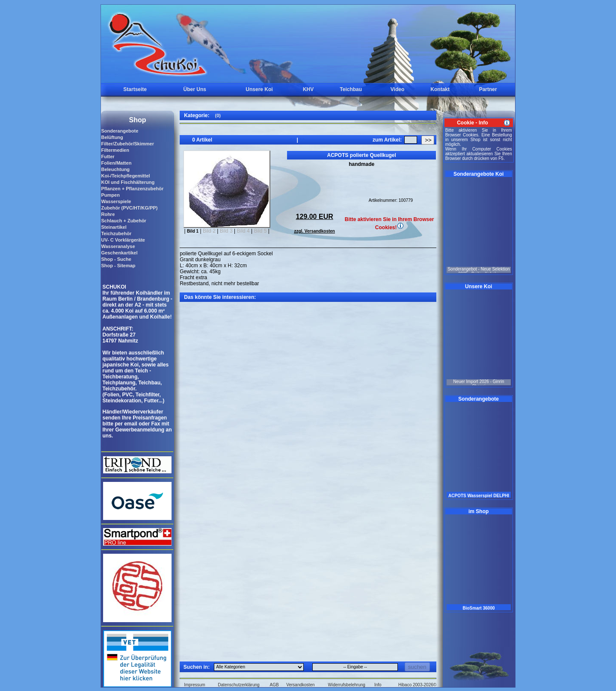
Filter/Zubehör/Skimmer (127, 144)
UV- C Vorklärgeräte (123, 240)
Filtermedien (115, 150)
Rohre (108, 214)
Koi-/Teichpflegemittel (125, 176)
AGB (274, 685)
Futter (108, 157)
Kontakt (440, 89)
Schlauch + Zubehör (123, 221)
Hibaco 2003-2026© (417, 685)
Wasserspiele (116, 201)
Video (397, 89)
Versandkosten (300, 685)
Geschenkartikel (119, 253)
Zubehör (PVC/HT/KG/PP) (129, 208)
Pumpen (110, 195)
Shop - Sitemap (118, 266)
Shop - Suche (116, 259)
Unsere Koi (259, 89)
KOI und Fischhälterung (128, 182)
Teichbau (351, 89)
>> (428, 140)
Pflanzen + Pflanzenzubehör (132, 189)
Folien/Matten (116, 163)
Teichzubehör (116, 233)
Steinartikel (114, 227)
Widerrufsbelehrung (347, 685)
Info (378, 685)
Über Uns (195, 89)
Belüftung (112, 137)
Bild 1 (193, 231)
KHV (308, 89)
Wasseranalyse (118, 246)
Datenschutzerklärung (238, 685)
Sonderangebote (120, 131)
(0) (218, 115)
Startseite (135, 89)
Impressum (194, 685)
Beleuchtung (115, 169)
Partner (488, 89)
